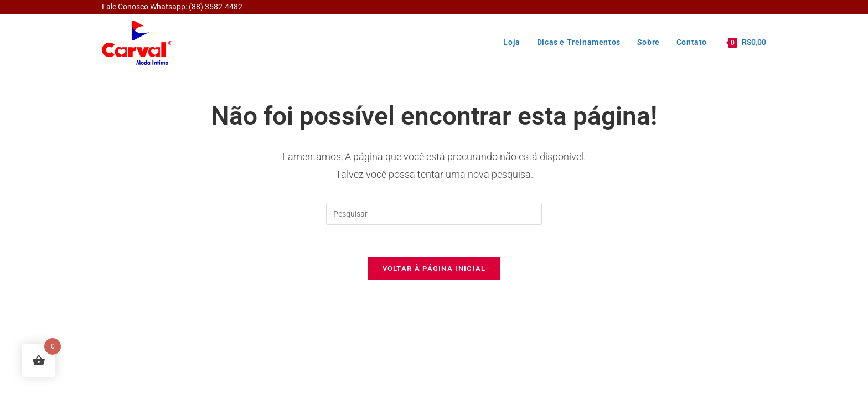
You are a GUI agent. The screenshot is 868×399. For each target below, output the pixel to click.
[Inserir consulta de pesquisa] (434, 214)
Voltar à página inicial (434, 270)
